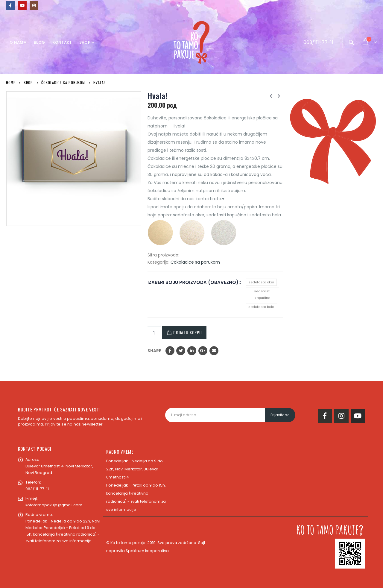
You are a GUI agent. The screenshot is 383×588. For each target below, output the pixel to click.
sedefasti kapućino (262, 294)
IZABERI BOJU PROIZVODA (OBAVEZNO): (194, 282)
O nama (18, 42)
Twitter (181, 351)
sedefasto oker (261, 282)
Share (154, 351)
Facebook (170, 351)
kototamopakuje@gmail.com (54, 505)
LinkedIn (192, 351)
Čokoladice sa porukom (195, 262)
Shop (85, 42)
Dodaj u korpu (187, 332)
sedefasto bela (261, 307)
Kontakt (62, 42)
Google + (203, 351)
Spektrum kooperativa (147, 551)
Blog (39, 42)
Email (214, 351)
